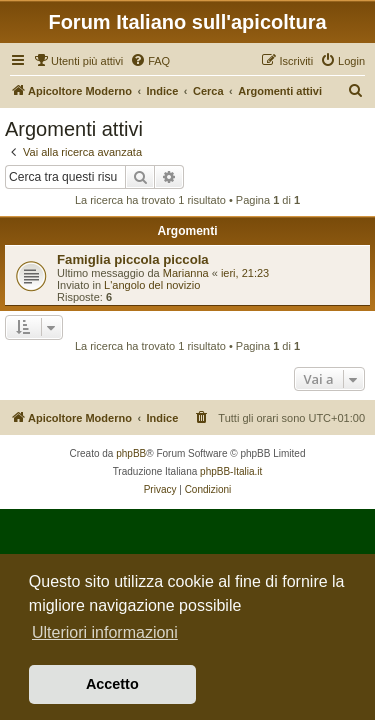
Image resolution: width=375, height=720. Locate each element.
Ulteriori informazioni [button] (105, 632)
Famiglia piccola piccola (133, 259)
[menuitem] (78, 61)
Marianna (186, 273)
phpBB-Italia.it (231, 471)
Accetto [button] (112, 684)
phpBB (131, 453)
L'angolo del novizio (152, 285)
